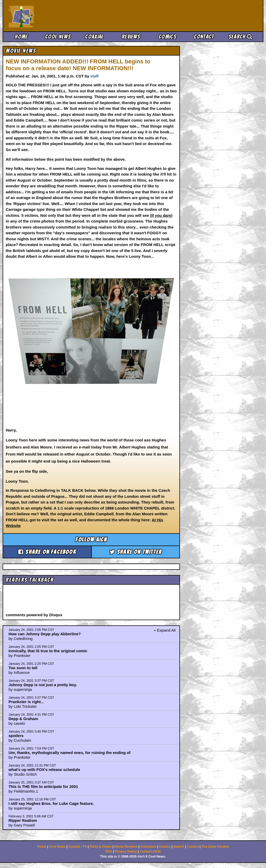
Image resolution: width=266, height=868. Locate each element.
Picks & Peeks (101, 847)
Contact (204, 37)
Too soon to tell (23, 668)
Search (240, 37)
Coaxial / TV (78, 847)
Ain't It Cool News (47, 16)
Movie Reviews (126, 847)
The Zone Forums (215, 847)
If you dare (161, 215)
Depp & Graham (23, 719)
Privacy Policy (126, 852)
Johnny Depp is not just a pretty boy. (43, 685)
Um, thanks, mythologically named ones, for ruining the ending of (70, 753)
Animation (148, 847)
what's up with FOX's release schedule (44, 770)
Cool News (58, 37)
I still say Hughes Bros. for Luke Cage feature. (51, 803)
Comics (167, 37)
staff (94, 76)
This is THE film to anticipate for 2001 (43, 786)
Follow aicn (91, 540)
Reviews (131, 37)
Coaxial (94, 37)
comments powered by (34, 615)
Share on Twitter (136, 552)
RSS (109, 852)
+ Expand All (165, 630)
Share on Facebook (47, 552)
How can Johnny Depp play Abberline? (45, 634)
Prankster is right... (26, 702)
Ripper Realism (23, 820)
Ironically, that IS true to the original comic (48, 651)
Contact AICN (150, 852)
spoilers (16, 736)
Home (21, 37)
